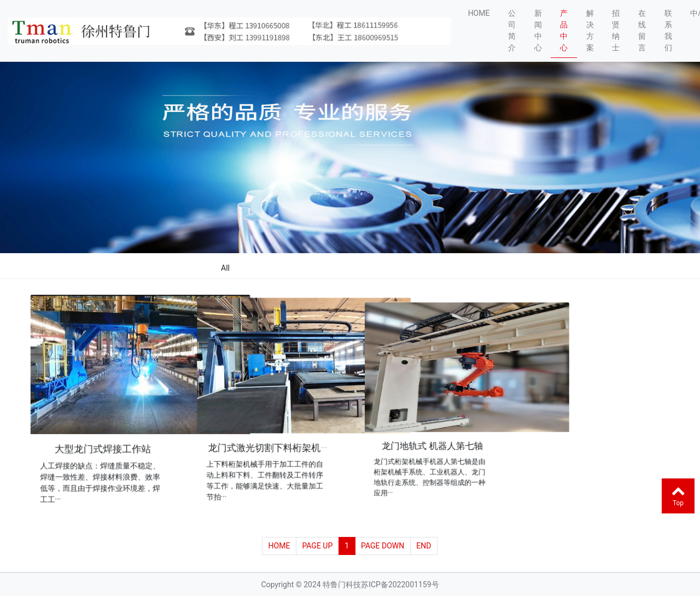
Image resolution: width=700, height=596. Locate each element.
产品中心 (564, 30)
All (225, 268)
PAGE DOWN (383, 546)
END (424, 546)
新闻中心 (538, 30)
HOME (479, 13)
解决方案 (590, 30)
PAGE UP (317, 546)
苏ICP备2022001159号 (400, 585)
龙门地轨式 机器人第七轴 (432, 443)
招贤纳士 (616, 30)
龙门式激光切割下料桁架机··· (268, 445)
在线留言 (642, 30)
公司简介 (512, 30)
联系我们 (668, 30)
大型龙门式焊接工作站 (104, 448)
